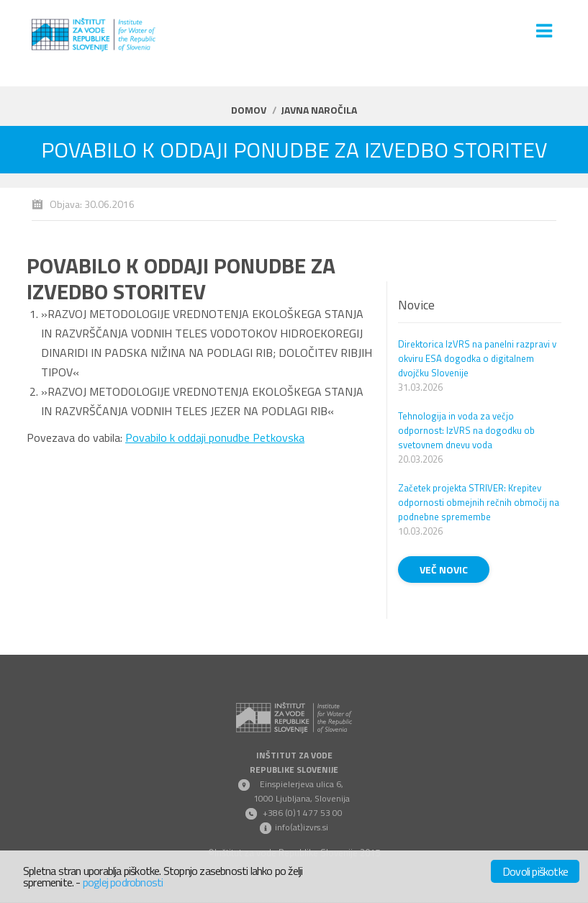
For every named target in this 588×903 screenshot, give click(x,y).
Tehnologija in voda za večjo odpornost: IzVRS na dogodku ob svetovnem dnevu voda (466, 430)
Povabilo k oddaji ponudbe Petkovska (215, 437)
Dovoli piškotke (535, 871)
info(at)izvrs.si (302, 827)
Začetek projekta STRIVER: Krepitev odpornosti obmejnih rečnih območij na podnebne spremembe (479, 502)
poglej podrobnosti (123, 882)
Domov (249, 110)
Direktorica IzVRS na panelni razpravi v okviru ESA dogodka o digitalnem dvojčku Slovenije (477, 358)
